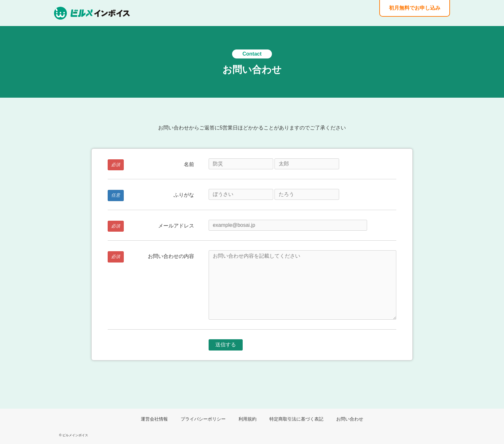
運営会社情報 (154, 419)
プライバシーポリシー (203, 419)
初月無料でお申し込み (415, 8)
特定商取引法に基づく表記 (296, 419)
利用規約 (248, 419)
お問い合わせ (350, 419)
